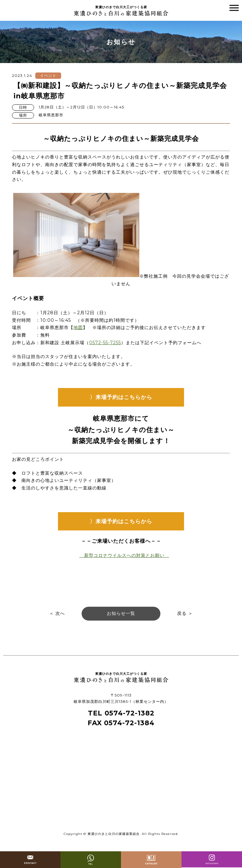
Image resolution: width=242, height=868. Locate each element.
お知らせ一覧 (121, 613)
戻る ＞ (185, 613)
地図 (78, 327)
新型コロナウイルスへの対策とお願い (124, 555)
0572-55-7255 (105, 343)
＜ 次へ (57, 613)
